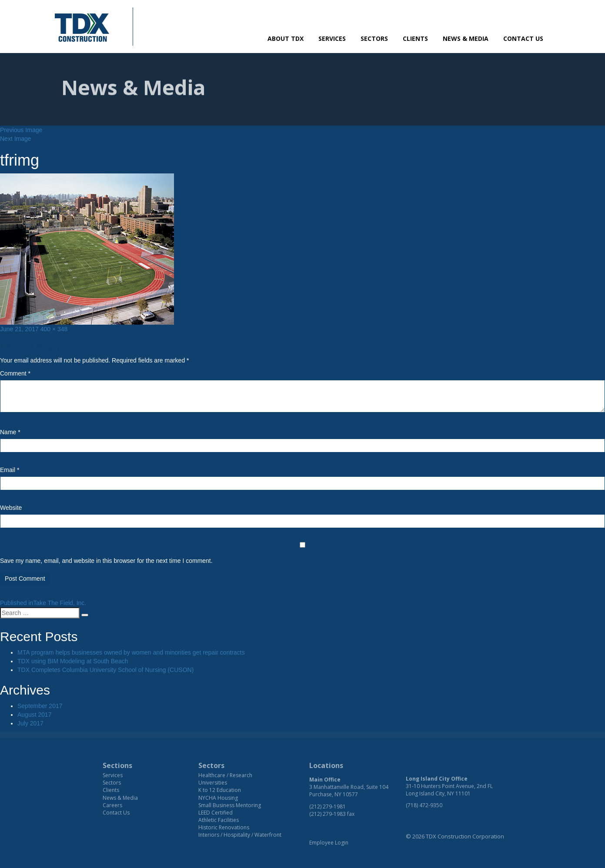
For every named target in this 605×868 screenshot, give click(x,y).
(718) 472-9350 (424, 805)
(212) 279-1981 (328, 806)
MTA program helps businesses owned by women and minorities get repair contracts (131, 652)
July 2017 (30, 723)
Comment (15, 373)
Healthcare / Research (225, 775)
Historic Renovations (224, 827)
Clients (415, 38)
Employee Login (329, 843)
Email (10, 470)
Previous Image (21, 130)
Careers (112, 805)
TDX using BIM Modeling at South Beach (73, 661)
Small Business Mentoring (230, 805)
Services (332, 38)
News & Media (466, 38)
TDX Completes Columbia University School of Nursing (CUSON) (105, 670)
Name (10, 432)
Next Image (16, 139)
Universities (213, 783)
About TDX (286, 38)
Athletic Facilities (219, 820)
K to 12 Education (220, 790)
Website (11, 508)
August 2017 (35, 715)
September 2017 (40, 706)
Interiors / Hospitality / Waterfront (240, 835)
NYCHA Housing (218, 798)
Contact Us (523, 38)
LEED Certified (216, 813)
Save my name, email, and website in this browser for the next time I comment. (106, 561)
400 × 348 (54, 329)
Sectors (374, 38)
